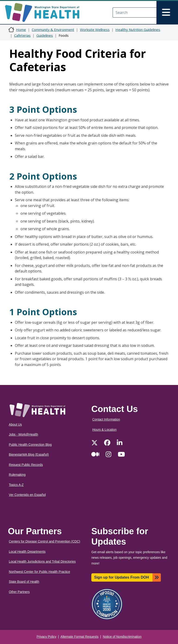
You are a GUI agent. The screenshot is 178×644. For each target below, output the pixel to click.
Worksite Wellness (95, 30)
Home (21, 30)
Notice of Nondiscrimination (122, 637)
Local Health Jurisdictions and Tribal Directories (42, 562)
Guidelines (45, 35)
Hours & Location (104, 430)
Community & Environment (53, 30)
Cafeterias (22, 35)
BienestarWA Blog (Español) (29, 455)
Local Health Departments (27, 552)
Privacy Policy (46, 637)
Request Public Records (26, 465)
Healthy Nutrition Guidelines (138, 30)
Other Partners (19, 592)
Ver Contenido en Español (27, 495)
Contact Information (106, 420)
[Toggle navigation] (167, 12)
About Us (15, 425)
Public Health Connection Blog (30, 445)
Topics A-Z (16, 485)
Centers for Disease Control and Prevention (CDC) (44, 542)
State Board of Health (24, 582)
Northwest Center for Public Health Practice (39, 572)
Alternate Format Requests (79, 637)
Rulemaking (17, 475)
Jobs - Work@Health (23, 435)
